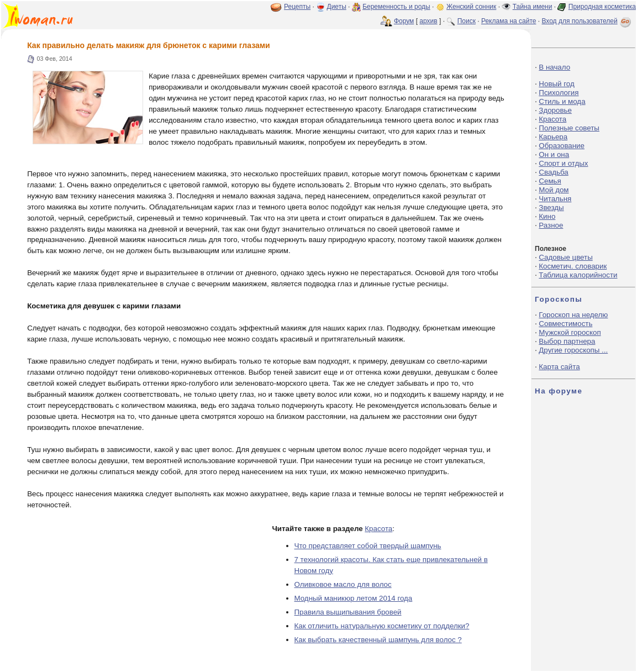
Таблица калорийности (578, 275)
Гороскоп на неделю (573, 315)
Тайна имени (533, 7)
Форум (404, 21)
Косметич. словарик (573, 266)
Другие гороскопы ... (573, 350)
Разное (551, 225)
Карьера (553, 137)
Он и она (554, 154)
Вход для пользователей (587, 21)
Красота (378, 529)
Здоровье (555, 110)
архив (428, 21)
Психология (559, 93)
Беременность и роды (396, 7)
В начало (554, 67)
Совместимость (565, 324)
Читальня (555, 199)
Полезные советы (569, 128)
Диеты (337, 7)
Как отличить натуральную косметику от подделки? (382, 626)
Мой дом (554, 190)
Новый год (556, 84)
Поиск (467, 21)
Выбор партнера (567, 341)
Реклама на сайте (509, 21)
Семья (550, 181)
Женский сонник (471, 7)
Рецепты (297, 7)
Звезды (551, 208)
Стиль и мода (562, 101)
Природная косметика (602, 7)
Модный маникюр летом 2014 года (354, 598)
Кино (547, 216)
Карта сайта (559, 367)
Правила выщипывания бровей (348, 612)
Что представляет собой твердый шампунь (368, 546)
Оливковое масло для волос (343, 584)
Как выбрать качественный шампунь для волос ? (378, 640)
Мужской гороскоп (570, 332)
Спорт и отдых (563, 163)
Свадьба (553, 172)
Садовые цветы (565, 257)
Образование (562, 146)
